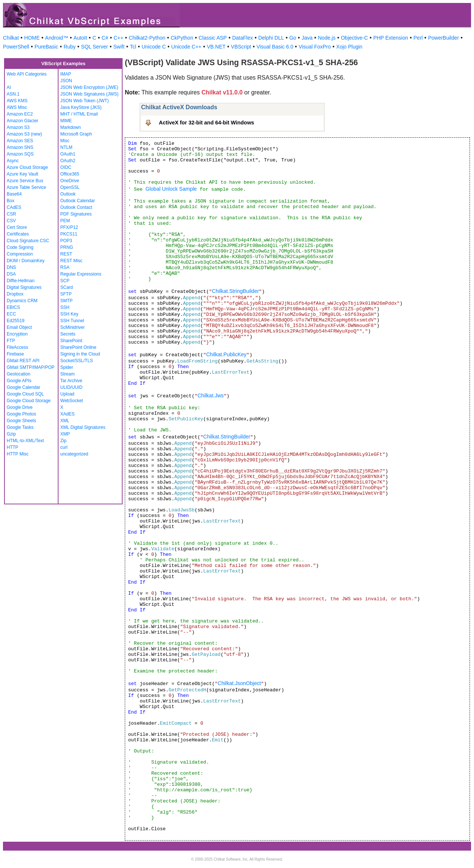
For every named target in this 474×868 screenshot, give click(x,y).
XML (65, 421)
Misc (65, 141)
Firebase (15, 354)
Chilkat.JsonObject (239, 683)
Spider (67, 367)
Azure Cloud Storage (27, 167)
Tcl (133, 47)
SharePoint (71, 341)
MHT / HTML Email (79, 114)
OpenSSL (70, 187)
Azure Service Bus (25, 181)
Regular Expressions (81, 274)
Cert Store (17, 227)
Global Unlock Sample (171, 189)
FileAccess (17, 347)
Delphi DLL (271, 38)
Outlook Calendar (78, 201)
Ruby (70, 47)
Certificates (18, 234)
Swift (119, 47)
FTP (11, 341)
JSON (66, 81)
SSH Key (69, 314)
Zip (64, 441)
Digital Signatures (24, 287)
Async (13, 161)
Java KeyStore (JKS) (81, 107)
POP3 (66, 241)
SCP (65, 281)
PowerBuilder (443, 38)
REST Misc (71, 261)
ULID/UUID (71, 387)
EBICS (13, 307)
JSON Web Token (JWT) (85, 101)
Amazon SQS (20, 154)
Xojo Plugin (349, 47)
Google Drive (20, 407)
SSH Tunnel (72, 321)
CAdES (14, 207)
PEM (65, 221)
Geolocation (19, 374)
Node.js (327, 38)
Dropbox (15, 294)
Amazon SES (20, 141)
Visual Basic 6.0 (275, 47)
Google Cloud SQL (25, 394)
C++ (118, 38)
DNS (11, 267)
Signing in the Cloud (80, 354)
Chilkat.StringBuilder (235, 291)
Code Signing (20, 247)
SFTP (66, 294)
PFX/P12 (69, 227)
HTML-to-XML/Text (25, 441)
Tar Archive (71, 381)
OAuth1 (68, 154)
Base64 (14, 194)
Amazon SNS (20, 147)
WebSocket (72, 401)
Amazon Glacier (22, 121)
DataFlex (243, 38)
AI (9, 87)
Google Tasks (20, 427)
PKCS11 (69, 234)
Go (293, 38)
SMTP (66, 301)
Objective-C (354, 38)
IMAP (66, 74)
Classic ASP (213, 38)
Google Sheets (21, 421)
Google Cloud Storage (29, 401)
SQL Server (95, 47)
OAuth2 (68, 161)
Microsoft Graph (76, 134)
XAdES (68, 414)
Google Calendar (24, 387)
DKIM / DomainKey (26, 261)
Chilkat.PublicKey (226, 354)
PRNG (67, 247)
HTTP (12, 447)
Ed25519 (16, 321)
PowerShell (16, 47)
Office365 (70, 174)
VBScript (241, 47)
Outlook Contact (76, 207)
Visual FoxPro (315, 47)
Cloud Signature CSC (28, 241)
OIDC (66, 167)
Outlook (68, 194)
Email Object (19, 327)
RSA (65, 267)
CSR (11, 214)
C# (105, 38)
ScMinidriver (73, 327)
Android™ (57, 38)
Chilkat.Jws (211, 395)
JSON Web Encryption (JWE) (89, 87)
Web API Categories (27, 74)
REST (66, 254)
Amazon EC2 (20, 114)
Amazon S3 (18, 127)
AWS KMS (17, 101)
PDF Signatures (76, 214)
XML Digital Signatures (83, 427)
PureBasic (46, 47)
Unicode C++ (186, 47)
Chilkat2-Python (147, 38)
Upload (67, 394)
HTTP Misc (18, 454)
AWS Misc (17, 107)
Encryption (17, 334)
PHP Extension (391, 38)
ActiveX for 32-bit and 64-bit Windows (206, 123)
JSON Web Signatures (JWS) (89, 94)
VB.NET (216, 47)
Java (307, 38)
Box (11, 201)
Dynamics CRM (22, 301)
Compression (20, 254)
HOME (32, 38)
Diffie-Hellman (21, 281)
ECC (11, 314)
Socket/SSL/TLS (77, 361)
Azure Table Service (26, 187)
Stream (68, 374)
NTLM (66, 147)
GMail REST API (23, 361)
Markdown (71, 127)
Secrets (68, 334)
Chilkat (11, 38)
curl (64, 447)
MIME (66, 121)
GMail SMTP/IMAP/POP (31, 367)
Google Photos (21, 414)
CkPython (182, 38)
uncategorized (74, 454)
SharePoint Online (78, 347)
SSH (65, 307)
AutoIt (81, 38)
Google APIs (19, 381)
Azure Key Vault (22, 174)
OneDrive (70, 181)
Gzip (11, 434)
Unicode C (153, 47)
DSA (11, 274)
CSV (11, 221)
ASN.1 (13, 94)
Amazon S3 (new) (24, 134)
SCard (67, 287)
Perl (418, 38)
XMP (65, 434)
